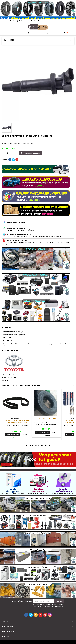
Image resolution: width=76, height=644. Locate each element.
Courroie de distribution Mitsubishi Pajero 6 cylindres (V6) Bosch (16, 421)
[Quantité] (12, 153)
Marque (4, 139)
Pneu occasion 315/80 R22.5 (46, 418)
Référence (5, 375)
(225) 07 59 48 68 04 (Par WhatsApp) (29, 21)
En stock (4, 378)
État (3, 380)
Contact (4, 21)
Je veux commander (30, 153)
